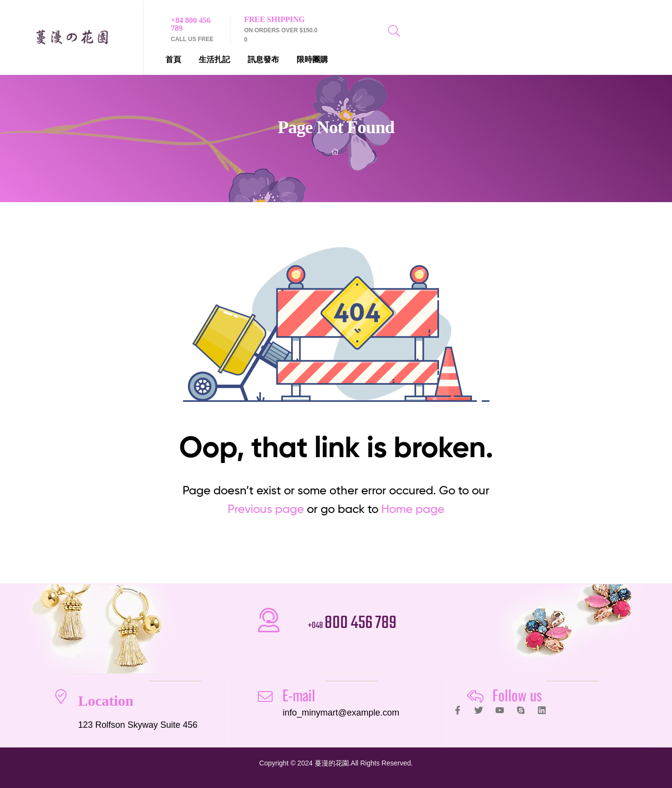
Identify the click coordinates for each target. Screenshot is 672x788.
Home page (413, 509)
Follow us (517, 695)
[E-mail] (265, 696)
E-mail (299, 695)
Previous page (266, 509)
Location (105, 701)
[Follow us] (475, 696)
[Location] (61, 696)
